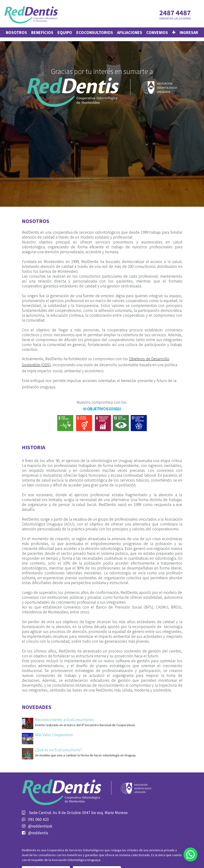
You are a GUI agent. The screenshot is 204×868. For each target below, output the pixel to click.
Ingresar (189, 32)
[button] (174, 32)
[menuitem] (16, 32)
